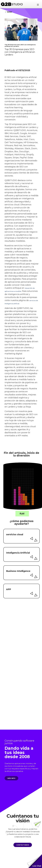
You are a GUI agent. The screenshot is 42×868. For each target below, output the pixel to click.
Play (22, 514)
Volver (8, 12)
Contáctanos (21, 845)
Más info (10, 778)
